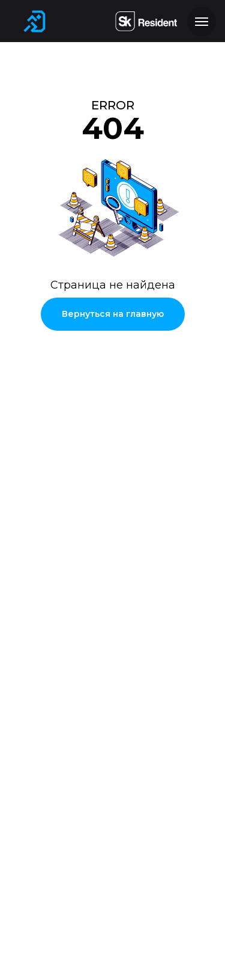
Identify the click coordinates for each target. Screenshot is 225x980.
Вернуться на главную (113, 314)
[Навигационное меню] (202, 22)
